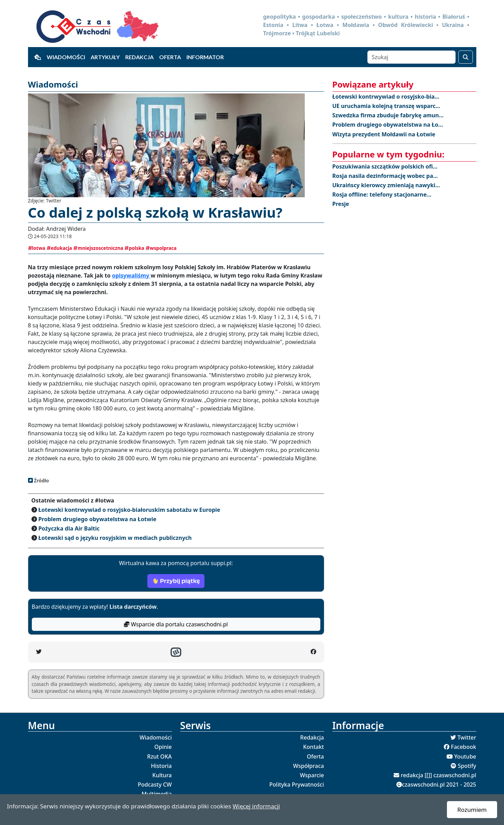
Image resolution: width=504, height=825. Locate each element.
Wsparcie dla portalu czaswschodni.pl (176, 624)
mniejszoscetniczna (98, 248)
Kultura (162, 775)
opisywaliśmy (131, 275)
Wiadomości (66, 57)
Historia (161, 766)
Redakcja (139, 57)
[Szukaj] (411, 57)
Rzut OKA (159, 756)
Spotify (467, 766)
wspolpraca (161, 248)
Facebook (463, 747)
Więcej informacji (256, 806)
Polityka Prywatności (297, 785)
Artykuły (105, 57)
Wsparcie (312, 775)
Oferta (170, 57)
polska (134, 248)
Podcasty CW (155, 785)
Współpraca (308, 766)
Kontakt (313, 747)
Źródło (41, 481)
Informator (205, 57)
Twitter (467, 737)
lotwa (37, 248)
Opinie (163, 747)
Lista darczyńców (133, 607)
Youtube (465, 756)
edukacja (59, 248)
